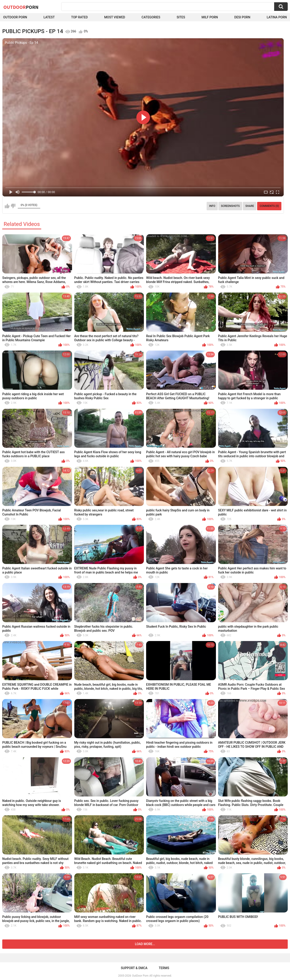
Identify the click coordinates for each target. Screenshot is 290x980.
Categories (151, 17)
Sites (181, 17)
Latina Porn (277, 17)
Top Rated (79, 17)
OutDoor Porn (140, 976)
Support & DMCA (134, 968)
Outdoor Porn (15, 17)
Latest (49, 17)
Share (250, 206)
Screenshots (230, 206)
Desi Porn (242, 17)
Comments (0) (269, 206)
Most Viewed (115, 17)
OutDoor (21, 7)
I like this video (7, 206)
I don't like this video (13, 206)
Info (212, 206)
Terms (164, 968)
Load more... (145, 944)
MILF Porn (210, 17)
